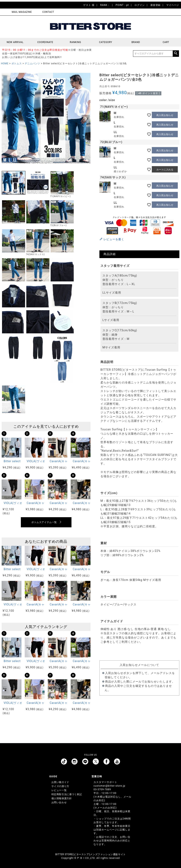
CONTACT (48, 12)
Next (86, 119)
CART (166, 42)
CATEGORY (105, 42)
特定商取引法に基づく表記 (67, 794)
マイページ (173, 5)
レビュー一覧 (59, 790)
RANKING (76, 42)
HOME (5, 64)
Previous (6, 119)
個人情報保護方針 (62, 798)
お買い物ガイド (60, 782)
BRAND (136, 42)
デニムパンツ (32, 64)
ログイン (139, 5)
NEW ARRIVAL (15, 42)
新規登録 (155, 5)
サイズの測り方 (60, 786)
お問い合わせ (59, 802)
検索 (176, 54)
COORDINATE (45, 42)
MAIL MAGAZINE (22, 12)
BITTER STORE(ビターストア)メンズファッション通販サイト (90, 854)
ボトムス (17, 64)
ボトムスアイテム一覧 (44, 522)
